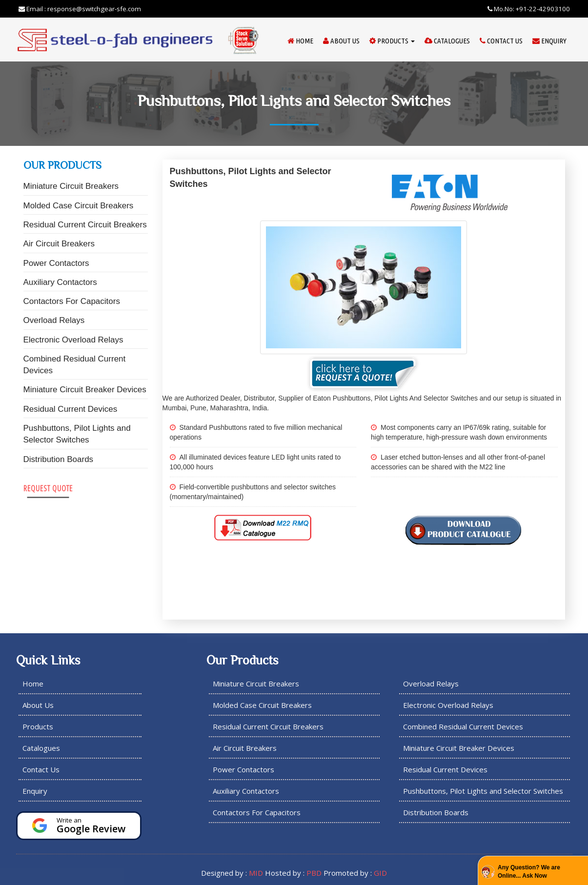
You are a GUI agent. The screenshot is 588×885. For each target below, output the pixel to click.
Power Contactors (56, 263)
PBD (314, 873)
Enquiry (549, 41)
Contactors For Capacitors (72, 301)
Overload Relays (54, 320)
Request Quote (48, 488)
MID (256, 873)
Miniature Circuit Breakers (71, 186)
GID (380, 873)
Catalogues (447, 41)
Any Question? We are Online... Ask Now (529, 872)
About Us (341, 41)
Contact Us (501, 41)
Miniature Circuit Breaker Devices (85, 390)
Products (392, 41)
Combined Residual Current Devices (75, 365)
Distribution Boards (59, 459)
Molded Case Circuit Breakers (79, 206)
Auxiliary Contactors (60, 282)
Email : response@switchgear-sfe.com (80, 9)
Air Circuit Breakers (59, 244)
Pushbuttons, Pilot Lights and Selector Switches (77, 434)
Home (300, 41)
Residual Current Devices (71, 409)
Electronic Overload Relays (73, 340)
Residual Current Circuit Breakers (85, 225)
